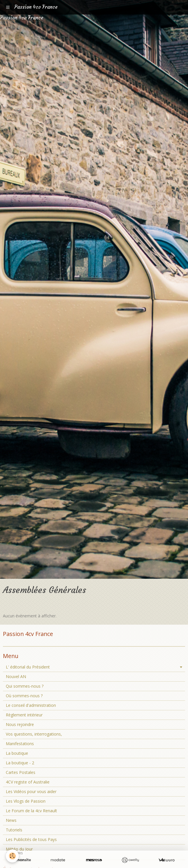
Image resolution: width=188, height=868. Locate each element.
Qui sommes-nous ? (25, 686)
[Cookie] (12, 856)
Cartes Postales (21, 772)
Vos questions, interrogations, (34, 734)
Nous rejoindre (20, 724)
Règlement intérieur (24, 715)
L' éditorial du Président (28, 667)
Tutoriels (14, 830)
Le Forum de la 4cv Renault (31, 811)
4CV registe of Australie (28, 782)
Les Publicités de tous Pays (31, 839)
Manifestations (20, 744)
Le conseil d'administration (31, 705)
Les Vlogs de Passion (26, 801)
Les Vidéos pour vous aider (31, 791)
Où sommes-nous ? (24, 696)
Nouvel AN (16, 676)
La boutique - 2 (20, 763)
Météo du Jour (19, 849)
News (11, 820)
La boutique (17, 753)
